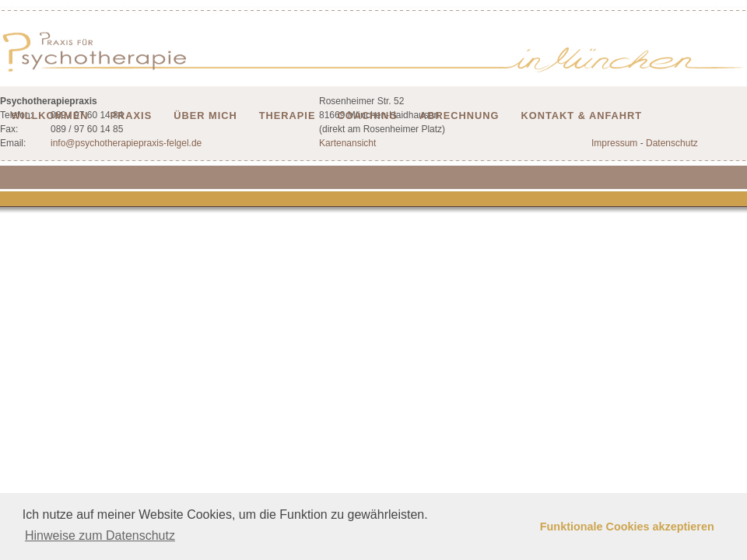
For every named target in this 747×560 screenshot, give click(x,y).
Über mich (205, 115)
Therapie (288, 115)
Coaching (367, 115)
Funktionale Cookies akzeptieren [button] (627, 527)
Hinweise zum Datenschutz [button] (100, 535)
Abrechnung (459, 115)
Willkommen (50, 115)
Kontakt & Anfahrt (582, 115)
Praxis (132, 115)
